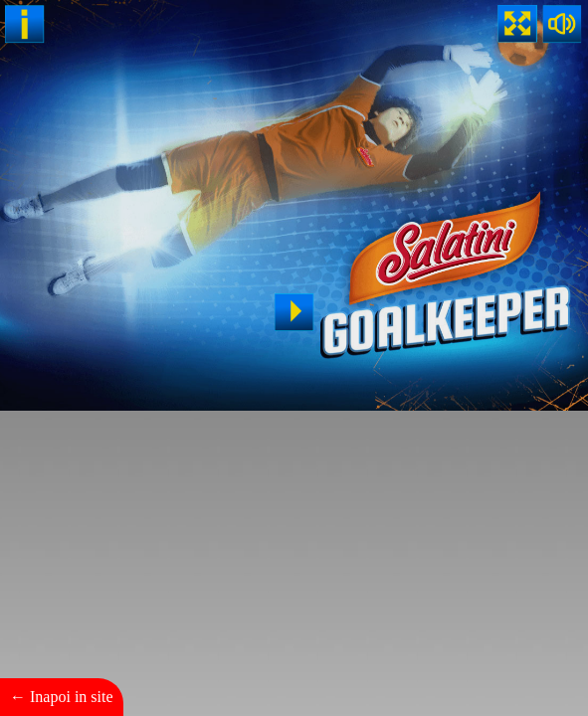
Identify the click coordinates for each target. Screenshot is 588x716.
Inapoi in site (72, 697)
